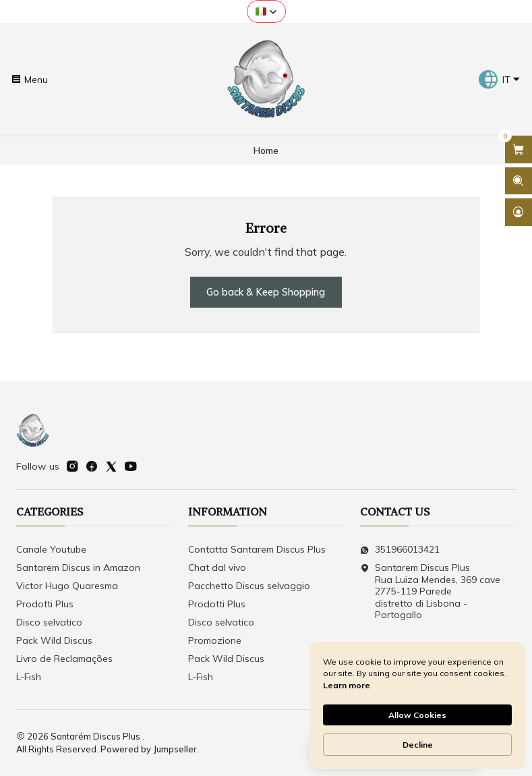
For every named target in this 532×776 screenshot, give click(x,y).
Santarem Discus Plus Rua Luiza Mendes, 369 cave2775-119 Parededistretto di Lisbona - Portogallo (430, 591)
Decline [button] (418, 745)
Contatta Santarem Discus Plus (257, 549)
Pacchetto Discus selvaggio (249, 586)
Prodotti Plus (45, 604)
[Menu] (29, 79)
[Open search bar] (519, 181)
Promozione (215, 640)
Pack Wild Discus (54, 640)
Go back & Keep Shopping (266, 292)
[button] (266, 11)
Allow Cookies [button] (417, 715)
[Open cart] (519, 149)
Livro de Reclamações (64, 659)
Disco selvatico (49, 622)
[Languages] (499, 80)
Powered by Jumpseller (149, 749)
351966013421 (400, 549)
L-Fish (29, 677)
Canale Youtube (51, 549)
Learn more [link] (347, 685)
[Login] (519, 212)
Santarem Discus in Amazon (78, 567)
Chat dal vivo (217, 567)
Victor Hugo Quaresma (67, 586)
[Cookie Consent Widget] (417, 706)
